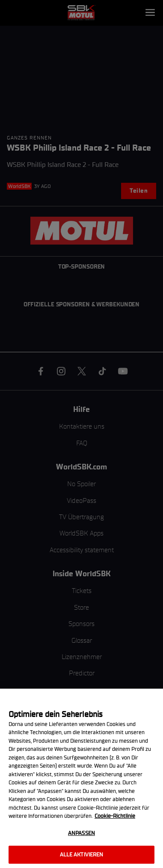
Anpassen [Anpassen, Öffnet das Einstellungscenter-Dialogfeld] (81, 833)
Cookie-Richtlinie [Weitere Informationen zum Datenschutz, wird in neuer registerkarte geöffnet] (115, 816)
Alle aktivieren (82, 854)
